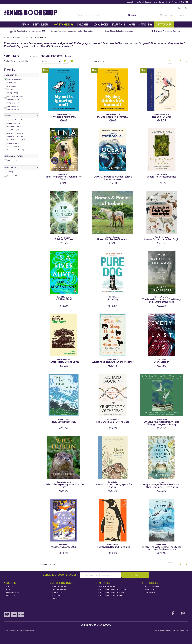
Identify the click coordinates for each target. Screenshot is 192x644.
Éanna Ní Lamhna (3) (15, 150)
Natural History (23, 61)
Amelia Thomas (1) (14, 126)
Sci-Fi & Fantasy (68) (15, 96)
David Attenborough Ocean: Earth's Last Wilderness (113, 178)
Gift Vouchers (164, 25)
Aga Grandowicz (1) (15, 120)
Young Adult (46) (14, 93)
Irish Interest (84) (14, 106)
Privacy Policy (149, 589)
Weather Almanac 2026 (64, 547)
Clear (34, 56)
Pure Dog (113, 299)
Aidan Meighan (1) (14, 123)
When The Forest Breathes (161, 177)
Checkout (183, 15)
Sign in (180, 8)
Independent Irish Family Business (139, 2)
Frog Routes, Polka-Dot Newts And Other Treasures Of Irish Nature (162, 486)
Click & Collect (57, 592)
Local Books (101, 25)
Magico (163, 630)
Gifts (132, 25)
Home (155, 2)
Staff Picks (119, 25)
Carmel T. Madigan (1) (16, 133)
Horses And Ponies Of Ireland (113, 239)
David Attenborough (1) (16, 140)
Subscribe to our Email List (61, 575)
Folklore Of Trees (64, 239)
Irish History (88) (14, 109)
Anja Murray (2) (13, 130)
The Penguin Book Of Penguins (113, 547)
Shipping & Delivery (59, 589)
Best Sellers (41, 25)
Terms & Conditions (151, 586)
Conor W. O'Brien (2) (15, 136)
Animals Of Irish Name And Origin (162, 239)
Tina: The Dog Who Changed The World (64, 178)
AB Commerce (182, 630)
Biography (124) (13, 103)
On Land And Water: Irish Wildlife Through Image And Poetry (162, 423)
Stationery (146, 25)
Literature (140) (13, 86)
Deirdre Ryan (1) (13, 143)
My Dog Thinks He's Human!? (113, 117)
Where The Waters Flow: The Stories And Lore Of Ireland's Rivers (162, 548)
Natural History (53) (15, 79)
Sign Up (135, 575)
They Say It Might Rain (64, 422)
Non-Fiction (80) (14, 99)
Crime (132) (12, 89)
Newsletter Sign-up (13, 592)
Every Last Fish (162, 362)
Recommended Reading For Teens (111, 592)
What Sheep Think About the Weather (113, 362)
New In (25, 25)
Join (187, 8)
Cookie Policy (149, 592)
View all (103, 61)
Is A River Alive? (64, 299)
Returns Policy (57, 595)
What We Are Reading (106, 586)
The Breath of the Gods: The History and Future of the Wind (161, 301)
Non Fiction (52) (13, 160)
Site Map (55, 598)
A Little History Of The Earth (64, 362)
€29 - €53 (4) (12, 175)
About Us (9, 586)
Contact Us (163, 2)
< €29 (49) (11, 172)
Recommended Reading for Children (112, 589)
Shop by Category (63, 25)
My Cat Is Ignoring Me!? (64, 117)
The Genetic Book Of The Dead (113, 422)
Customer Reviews (59, 586)
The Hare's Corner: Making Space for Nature (113, 486)
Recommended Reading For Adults (111, 595)
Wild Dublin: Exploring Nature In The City (64, 486)
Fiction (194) (12, 83)
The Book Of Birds (161, 117)
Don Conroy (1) (13, 146)
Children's (83, 25)
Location (9, 589)
